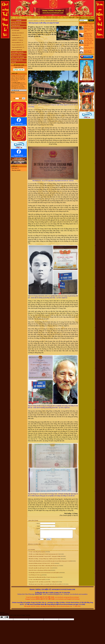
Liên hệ (92, 17)
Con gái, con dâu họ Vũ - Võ (18, 45)
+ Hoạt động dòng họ (16, 25)
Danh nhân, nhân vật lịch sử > (52, 20)
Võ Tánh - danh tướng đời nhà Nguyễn (37, 553)
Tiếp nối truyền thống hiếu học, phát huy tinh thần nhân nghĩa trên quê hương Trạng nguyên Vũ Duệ (50, 563)
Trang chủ (72, 17)
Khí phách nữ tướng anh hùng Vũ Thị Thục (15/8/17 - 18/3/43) (41, 565)
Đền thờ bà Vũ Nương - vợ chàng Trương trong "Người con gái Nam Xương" (45, 560)
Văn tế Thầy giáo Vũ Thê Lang (35, 576)
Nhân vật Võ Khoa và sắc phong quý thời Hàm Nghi (39, 572)
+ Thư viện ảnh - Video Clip (17, 60)
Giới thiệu (79, 17)
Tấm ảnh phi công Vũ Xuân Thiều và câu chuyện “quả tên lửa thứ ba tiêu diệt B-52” (46, 586)
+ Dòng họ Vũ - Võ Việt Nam (17, 28)
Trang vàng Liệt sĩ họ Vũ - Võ (18, 47)
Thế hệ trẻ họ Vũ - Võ (16, 35)
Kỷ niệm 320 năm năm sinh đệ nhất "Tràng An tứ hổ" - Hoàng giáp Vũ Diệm (44, 558)
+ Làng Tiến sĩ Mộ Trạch (16, 23)
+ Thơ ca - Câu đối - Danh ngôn (18, 57)
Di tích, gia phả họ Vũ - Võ (17, 42)
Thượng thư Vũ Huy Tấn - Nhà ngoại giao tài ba (88, 35)
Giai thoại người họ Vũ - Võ (18, 38)
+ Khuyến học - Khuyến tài (17, 55)
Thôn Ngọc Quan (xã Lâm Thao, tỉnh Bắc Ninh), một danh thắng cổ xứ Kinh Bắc (89, 42)
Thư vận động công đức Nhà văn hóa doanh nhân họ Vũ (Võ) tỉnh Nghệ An (44, 574)
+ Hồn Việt (13, 62)
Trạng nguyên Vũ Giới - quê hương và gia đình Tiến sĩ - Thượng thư (43, 583)
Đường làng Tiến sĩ (89, 48)
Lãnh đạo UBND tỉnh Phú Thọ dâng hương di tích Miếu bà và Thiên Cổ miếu (89, 28)
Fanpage (86, 17)
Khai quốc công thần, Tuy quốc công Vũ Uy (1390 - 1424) (40, 569)
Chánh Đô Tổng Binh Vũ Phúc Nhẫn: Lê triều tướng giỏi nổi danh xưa (43, 567)
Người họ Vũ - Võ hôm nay (17, 40)
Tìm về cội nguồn (15, 30)
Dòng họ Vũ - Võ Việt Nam (39, 20)
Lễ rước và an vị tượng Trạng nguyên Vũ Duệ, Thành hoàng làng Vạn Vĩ (44, 556)
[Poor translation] (6, 619)
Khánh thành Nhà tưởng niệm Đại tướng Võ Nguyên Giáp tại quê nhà (43, 579)
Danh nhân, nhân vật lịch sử (18, 33)
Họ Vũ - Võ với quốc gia (17, 50)
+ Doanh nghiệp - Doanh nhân (17, 52)
